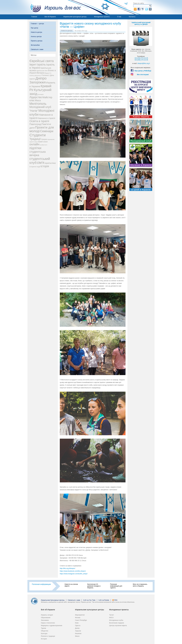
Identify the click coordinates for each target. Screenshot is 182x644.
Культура (44, 634)
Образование (46, 618)
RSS (116, 600)
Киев (77, 623)
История (44, 639)
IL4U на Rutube (104, 600)
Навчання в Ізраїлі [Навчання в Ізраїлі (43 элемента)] (46, 118)
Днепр (77, 628)
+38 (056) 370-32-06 (141, 60)
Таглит (112, 615)
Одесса (78, 626)
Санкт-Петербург (81, 620)
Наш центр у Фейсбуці (143, 71)
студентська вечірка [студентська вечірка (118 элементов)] (38, 153)
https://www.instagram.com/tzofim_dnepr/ (74, 574)
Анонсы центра (36, 37)
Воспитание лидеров (117, 623)
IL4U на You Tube (89, 600)
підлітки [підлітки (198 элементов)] (35, 148)
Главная (34, 17)
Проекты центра (37, 41)
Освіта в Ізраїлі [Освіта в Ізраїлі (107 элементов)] (39, 121)
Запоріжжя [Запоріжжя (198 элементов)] (38, 82)
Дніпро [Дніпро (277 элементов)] (41, 78)
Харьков (78, 631)
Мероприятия (80, 615)
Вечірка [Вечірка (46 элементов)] (41, 73)
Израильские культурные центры (75, 17)
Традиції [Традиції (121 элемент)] (35, 139)
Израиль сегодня (47, 615)
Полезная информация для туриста (116, 586)
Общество (45, 631)
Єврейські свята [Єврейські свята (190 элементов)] (42, 61)
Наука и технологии (48, 623)
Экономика (45, 620)
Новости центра (36, 32)
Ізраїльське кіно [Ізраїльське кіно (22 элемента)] (42, 71)
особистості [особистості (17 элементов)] (43, 145)
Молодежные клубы (116, 620)
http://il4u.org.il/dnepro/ (67, 568)
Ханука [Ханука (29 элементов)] (44, 139)
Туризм (43, 628)
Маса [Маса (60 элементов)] (38, 100)
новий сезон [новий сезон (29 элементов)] (43, 142)
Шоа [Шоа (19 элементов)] (36, 142)
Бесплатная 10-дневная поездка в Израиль (94, 586)
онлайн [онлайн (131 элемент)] (34, 144)
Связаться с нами (37, 49)
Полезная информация (41, 584)
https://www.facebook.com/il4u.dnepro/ (73, 571)
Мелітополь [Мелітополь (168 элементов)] (38, 104)
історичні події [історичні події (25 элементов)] (35, 167)
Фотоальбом (35, 45)
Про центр (35, 28)
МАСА (111, 618)
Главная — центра (37, 24)
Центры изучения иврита (118, 626)
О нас (119, 17)
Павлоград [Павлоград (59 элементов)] (35, 124)
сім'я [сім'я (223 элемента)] (41, 163)
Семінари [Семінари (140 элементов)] (47, 131)
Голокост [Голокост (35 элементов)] (46, 75)
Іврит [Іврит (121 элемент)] (33, 64)
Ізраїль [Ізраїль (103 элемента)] (41, 65)
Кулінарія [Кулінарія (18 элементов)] (41, 94)
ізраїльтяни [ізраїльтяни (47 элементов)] (50, 163)
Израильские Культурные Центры (53, 600)
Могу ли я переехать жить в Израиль (140, 585)
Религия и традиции (48, 636)
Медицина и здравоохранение (52, 626)
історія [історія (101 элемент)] (45, 166)
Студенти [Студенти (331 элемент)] (38, 135)
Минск (77, 636)
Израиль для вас (54, 7)
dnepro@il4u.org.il (144, 63)
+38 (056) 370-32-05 (141, 58)
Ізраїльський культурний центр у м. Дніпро (141, 23)
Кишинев (78, 634)
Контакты (132, 17)
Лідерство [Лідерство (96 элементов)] (36, 97)
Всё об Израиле (50, 17)
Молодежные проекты (102, 17)
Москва (78, 618)
